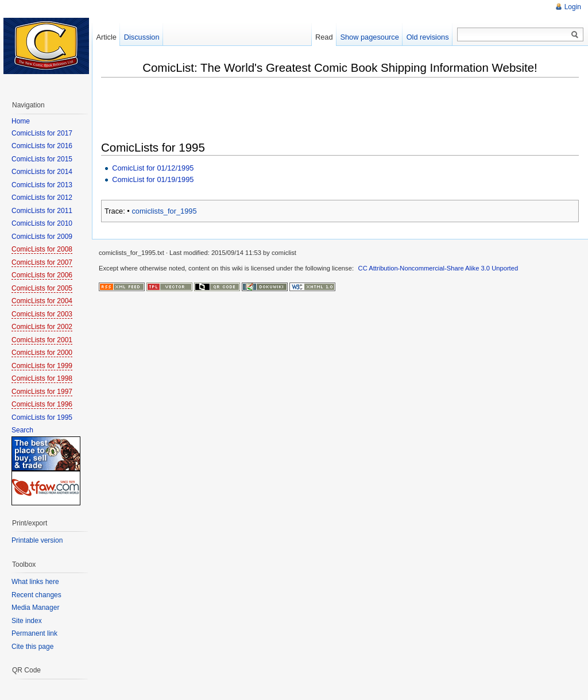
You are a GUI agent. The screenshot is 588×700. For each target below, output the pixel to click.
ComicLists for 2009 (42, 237)
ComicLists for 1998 (42, 378)
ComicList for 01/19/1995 (153, 179)
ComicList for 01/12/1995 (153, 168)
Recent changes (36, 595)
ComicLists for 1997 (42, 392)
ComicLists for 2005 (42, 288)
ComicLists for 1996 (42, 404)
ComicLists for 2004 (42, 301)
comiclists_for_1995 (164, 211)
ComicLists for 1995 (42, 417)
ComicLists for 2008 (42, 249)
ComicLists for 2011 (42, 211)
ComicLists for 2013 (42, 185)
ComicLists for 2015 (42, 159)
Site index (27, 621)
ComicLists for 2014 (42, 172)
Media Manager (35, 608)
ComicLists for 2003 (42, 314)
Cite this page (32, 647)
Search (22, 430)
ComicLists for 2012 (42, 198)
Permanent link (34, 633)
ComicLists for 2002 (42, 327)
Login (573, 7)
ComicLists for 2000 (42, 353)
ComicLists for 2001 (42, 340)
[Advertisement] (310, 110)
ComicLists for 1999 (42, 366)
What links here (35, 582)
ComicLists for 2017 (42, 133)
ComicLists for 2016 (42, 146)
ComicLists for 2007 (42, 262)
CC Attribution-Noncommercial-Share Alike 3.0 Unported (438, 268)
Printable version (37, 540)
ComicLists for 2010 (42, 223)
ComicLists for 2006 (42, 275)
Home (21, 121)
